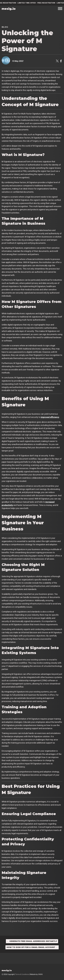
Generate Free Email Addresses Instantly (32, 941)
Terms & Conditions (22, 974)
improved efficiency (50, 417)
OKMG (40, 974)
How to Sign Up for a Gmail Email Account (32, 947)
